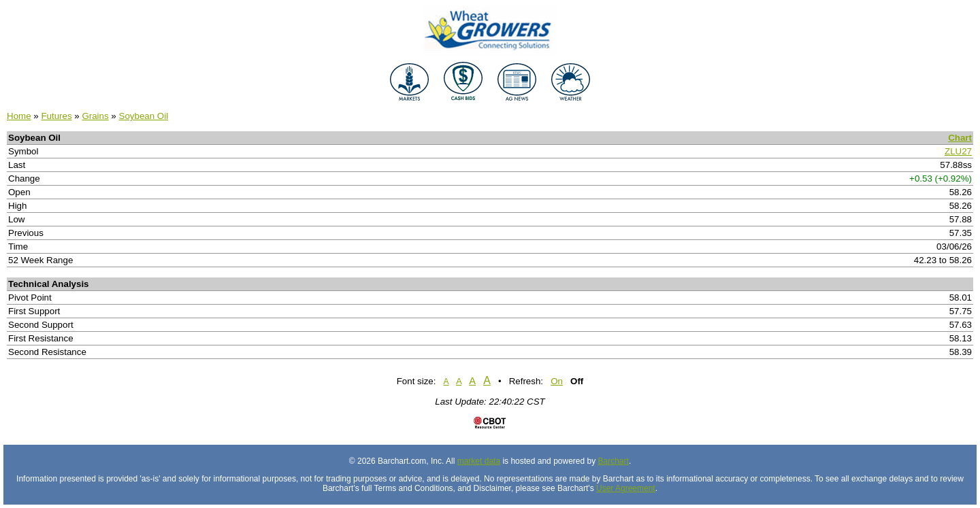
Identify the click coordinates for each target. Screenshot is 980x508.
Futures (56, 116)
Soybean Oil (144, 116)
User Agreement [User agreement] (626, 488)
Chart (960, 138)
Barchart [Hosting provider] (614, 461)
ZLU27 (958, 151)
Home (19, 116)
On (557, 381)
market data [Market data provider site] (479, 461)
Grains (95, 116)
